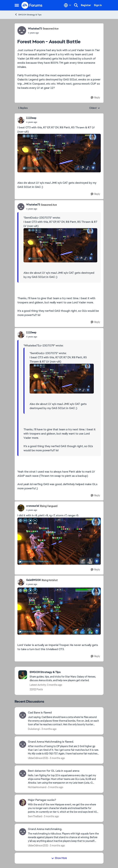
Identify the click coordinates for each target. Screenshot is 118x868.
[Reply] (95, 98)
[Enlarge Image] (59, 153)
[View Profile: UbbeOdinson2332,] (23, 744)
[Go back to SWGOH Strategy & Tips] (65, 672)
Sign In (98, 5)
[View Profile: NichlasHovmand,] (23, 773)
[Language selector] (68, 5)
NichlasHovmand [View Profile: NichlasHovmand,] (37, 787)
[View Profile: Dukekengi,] (23, 715)
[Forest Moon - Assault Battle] (32, 122)
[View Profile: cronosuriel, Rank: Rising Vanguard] (21, 508)
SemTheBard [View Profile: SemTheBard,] (35, 816)
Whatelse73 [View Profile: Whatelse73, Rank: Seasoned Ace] (35, 29)
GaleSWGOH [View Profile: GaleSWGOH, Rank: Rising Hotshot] (33, 580)
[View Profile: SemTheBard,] (23, 803)
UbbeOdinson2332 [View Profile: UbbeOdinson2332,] (38, 758)
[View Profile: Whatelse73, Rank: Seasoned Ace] (22, 31)
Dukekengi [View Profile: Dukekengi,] (34, 729)
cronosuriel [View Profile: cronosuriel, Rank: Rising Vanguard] (33, 506)
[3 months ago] (48, 729)
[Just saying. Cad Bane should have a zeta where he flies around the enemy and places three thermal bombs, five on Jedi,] (63, 721)
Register (86, 5)
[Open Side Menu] (17, 5)
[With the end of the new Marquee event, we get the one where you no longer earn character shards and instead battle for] (63, 808)
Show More (59, 858)
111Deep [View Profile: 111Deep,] (31, 118)
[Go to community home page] (32, 5)
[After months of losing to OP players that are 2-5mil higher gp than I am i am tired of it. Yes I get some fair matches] (63, 750)
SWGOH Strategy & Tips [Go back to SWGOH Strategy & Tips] (28, 15)
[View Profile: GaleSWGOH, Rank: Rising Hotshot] (21, 582)
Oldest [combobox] (95, 108)
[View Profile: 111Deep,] (21, 120)
